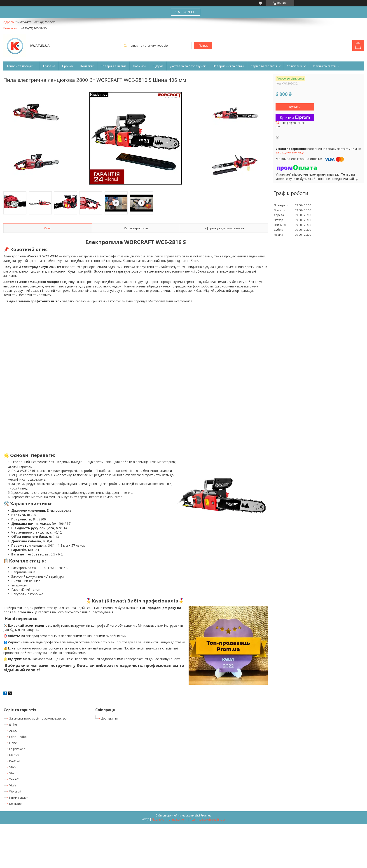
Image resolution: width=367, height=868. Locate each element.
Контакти (87, 66)
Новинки (139, 66)
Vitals (13, 785)
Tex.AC (14, 779)
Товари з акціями (114, 66)
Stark (13, 767)
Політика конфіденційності (208, 820)
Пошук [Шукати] (203, 46)
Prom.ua (206, 815)
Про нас (68, 66)
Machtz (14, 755)
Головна (49, 66)
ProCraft (15, 761)
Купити (295, 107)
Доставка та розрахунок (188, 66)
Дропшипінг (110, 718)
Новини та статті (324, 66)
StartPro (15, 773)
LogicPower (17, 749)
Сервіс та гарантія (264, 66)
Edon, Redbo (18, 737)
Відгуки (158, 66)
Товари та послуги (20, 66)
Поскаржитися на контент (169, 820)
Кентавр (15, 804)
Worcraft (15, 791)
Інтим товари (19, 797)
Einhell (14, 725)
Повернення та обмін (228, 66)
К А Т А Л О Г (186, 12)
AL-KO (13, 731)
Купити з (295, 117)
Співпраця (294, 66)
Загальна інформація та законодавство (38, 718)
